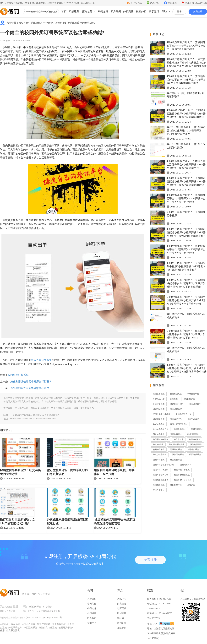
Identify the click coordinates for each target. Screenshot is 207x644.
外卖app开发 (158, 444)
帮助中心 (92, 623)
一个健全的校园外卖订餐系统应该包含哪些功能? (69, 23)
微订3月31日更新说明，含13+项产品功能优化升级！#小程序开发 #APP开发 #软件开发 (186, 131)
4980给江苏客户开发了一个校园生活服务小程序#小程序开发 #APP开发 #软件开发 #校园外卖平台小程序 (187, 368)
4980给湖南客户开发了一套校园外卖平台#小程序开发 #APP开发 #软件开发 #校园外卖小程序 (186, 46)
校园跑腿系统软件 (161, 480)
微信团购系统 (178, 455)
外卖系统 (191, 485)
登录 (179, 12)
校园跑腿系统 (195, 455)
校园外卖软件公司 (161, 475)
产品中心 (122, 599)
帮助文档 (172, 3)
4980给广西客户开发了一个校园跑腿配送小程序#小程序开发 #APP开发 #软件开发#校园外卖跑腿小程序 (186, 232)
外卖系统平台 (176, 419)
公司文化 (92, 609)
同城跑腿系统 (159, 409)
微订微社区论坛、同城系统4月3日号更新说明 (67, 472)
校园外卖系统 (180, 429)
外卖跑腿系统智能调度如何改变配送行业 (67, 521)
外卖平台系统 (193, 419)
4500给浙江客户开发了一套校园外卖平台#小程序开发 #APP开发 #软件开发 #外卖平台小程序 (186, 198)
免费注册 (198, 12)
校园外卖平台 (159, 449)
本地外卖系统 (193, 449)
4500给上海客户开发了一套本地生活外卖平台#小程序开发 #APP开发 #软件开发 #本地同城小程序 (186, 80)
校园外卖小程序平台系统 (163, 465)
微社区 (121, 618)
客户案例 (116, 11)
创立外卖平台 (159, 434)
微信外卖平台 (176, 485)
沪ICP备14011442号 (52, 618)
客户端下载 (136, 3)
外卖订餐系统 (159, 404)
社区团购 (122, 609)
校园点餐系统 (159, 394)
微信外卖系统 (193, 434)
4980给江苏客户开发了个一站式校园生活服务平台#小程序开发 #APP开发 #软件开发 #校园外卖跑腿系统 (187, 63)
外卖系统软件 (195, 404)
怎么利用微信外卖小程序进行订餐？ (31, 382)
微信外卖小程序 (177, 404)
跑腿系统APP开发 (160, 439)
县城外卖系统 (159, 424)
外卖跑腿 (128, 11)
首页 (64, 11)
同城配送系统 (159, 419)
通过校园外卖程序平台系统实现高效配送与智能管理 (115, 521)
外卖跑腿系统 (176, 409)
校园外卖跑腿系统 (182, 475)
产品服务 (74, 11)
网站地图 (16, 624)
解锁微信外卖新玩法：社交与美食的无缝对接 (20, 472)
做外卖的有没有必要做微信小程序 (30, 388)
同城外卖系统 (197, 429)
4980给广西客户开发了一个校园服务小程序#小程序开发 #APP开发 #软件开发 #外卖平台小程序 (186, 266)
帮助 (164, 11)
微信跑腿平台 (196, 444)
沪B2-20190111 (34, 618)
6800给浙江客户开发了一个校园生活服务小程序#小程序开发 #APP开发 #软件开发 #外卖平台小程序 (186, 300)
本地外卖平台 (193, 394)
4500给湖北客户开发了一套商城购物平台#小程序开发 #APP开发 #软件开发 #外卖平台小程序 (186, 249)
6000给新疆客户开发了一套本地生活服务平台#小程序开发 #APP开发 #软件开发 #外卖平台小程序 (186, 334)
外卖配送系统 (176, 394)
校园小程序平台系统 (179, 424)
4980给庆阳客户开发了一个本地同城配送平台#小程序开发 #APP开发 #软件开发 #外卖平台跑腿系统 (186, 283)
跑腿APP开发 (195, 439)
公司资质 (92, 613)
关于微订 (154, 11)
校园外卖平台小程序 (162, 414)
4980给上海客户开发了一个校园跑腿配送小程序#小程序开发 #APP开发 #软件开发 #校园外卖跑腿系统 (186, 181)
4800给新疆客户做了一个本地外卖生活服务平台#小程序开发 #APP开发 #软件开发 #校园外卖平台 (186, 165)
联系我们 (92, 618)
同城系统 (122, 613)
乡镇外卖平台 (159, 490)
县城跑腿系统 (189, 399)
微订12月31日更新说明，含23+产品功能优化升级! (17, 521)
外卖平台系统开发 (177, 444)
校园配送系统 (159, 485)
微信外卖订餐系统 (161, 470)
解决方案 (87, 11)
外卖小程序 (179, 439)
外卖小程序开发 (160, 455)
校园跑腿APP (185, 465)
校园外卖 (141, 11)
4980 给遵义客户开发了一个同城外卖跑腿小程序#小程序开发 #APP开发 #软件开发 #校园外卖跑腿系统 (186, 114)
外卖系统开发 (159, 399)
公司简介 (92, 604)
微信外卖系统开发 (161, 429)
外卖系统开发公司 (184, 414)
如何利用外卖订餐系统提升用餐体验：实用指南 (114, 472)
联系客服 (196, 3)
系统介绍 (103, 11)
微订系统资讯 (33, 23)
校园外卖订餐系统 (41, 360)
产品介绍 (155, 3)
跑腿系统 (174, 399)
